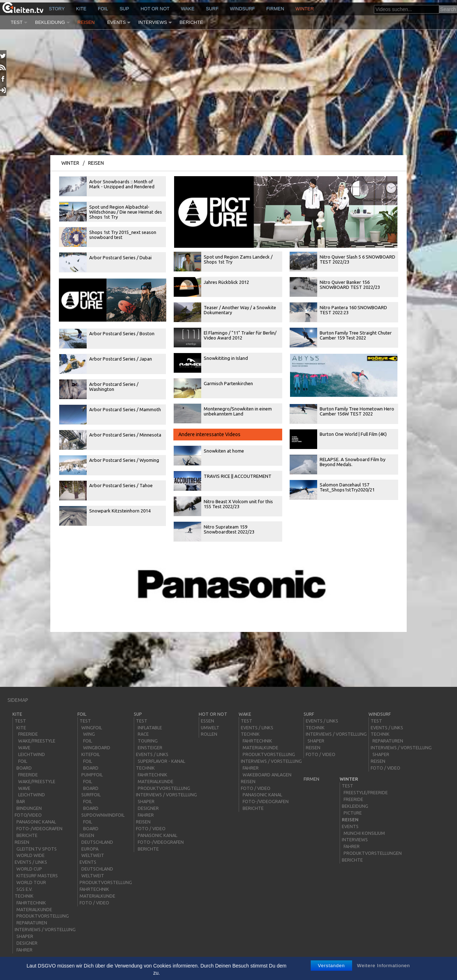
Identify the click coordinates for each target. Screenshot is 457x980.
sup (124, 9)
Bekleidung (50, 22)
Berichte (191, 22)
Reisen (86, 22)
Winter (304, 9)
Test (17, 22)
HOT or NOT (155, 9)
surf (212, 9)
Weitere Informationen (384, 966)
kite (81, 9)
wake (188, 9)
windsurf (242, 9)
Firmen (275, 9)
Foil (103, 9)
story (57, 9)
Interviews (153, 22)
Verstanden (331, 966)
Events (116, 22)
